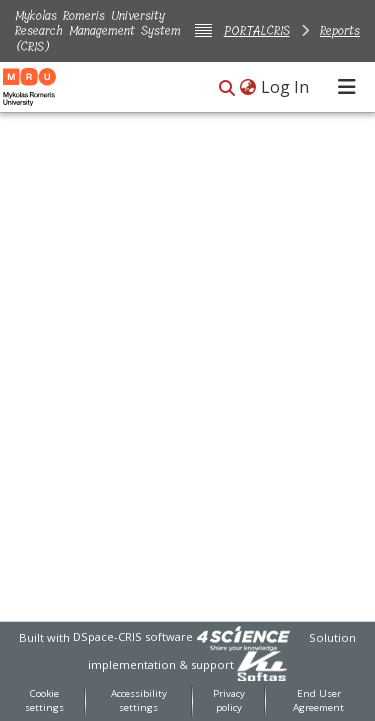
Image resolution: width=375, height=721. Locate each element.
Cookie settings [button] (44, 701)
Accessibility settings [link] (139, 701)
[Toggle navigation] (347, 87)
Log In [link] (286, 87)
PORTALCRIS (257, 30)
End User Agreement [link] (318, 701)
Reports (340, 30)
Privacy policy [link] (229, 701)
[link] (243, 636)
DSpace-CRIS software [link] (133, 636)
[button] (227, 88)
